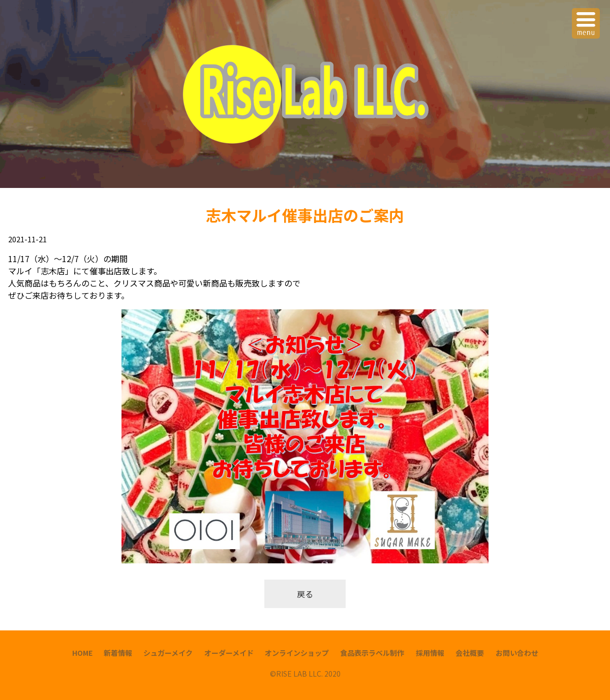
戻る (305, 594)
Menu (587, 17)
